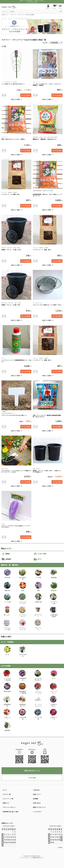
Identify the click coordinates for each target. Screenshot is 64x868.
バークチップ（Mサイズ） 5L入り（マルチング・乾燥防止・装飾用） (47, 85)
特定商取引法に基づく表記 (11, 812)
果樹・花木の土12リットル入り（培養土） (14, 139)
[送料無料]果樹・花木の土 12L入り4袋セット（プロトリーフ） (47, 195)
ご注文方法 (36, 790)
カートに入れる (26, 95)
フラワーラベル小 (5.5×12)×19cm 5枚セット (14, 415)
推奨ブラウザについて (39, 807)
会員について (37, 794)
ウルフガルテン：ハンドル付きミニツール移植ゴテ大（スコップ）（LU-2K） (16, 471)
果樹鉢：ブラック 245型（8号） (11, 305)
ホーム (5, 790)
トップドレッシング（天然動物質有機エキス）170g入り (16, 361)
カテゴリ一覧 (7, 794)
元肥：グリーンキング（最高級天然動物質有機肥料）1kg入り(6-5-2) (47, 416)
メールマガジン (37, 812)
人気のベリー (5, 15)
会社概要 (36, 799)
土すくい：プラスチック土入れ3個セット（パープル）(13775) (16, 527)
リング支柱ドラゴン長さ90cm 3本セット (13, 84)
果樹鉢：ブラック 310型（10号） (12, 250)
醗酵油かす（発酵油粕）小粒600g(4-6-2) (45, 139)
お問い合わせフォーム (32, 771)
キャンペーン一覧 (8, 799)
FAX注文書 (32, 778)
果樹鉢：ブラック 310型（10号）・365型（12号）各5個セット (47, 471)
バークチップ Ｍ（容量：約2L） (11, 194)
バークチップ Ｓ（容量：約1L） (42, 360)
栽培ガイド (6, 803)
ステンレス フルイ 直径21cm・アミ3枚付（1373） (47, 305)
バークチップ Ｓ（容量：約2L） (42, 250)
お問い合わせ (37, 803)
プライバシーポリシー (9, 807)
